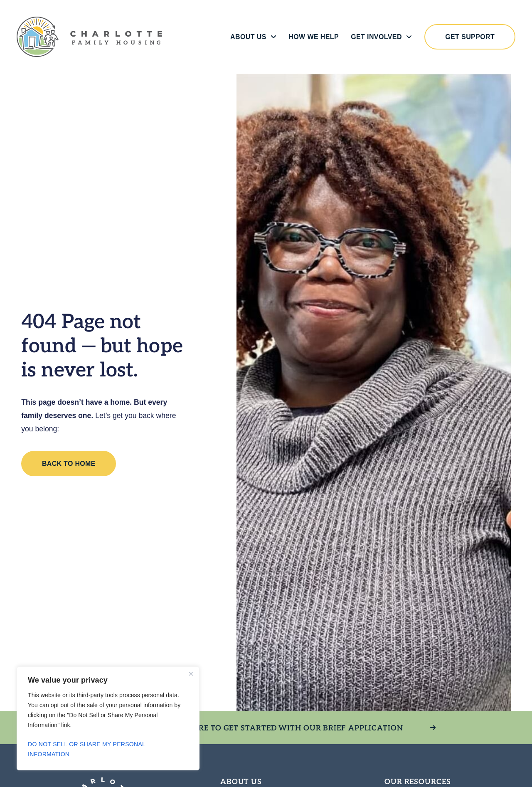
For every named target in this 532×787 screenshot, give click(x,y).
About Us (252, 37)
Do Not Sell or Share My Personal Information (87, 749)
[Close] (191, 673)
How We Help (312, 37)
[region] (108, 718)
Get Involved (380, 37)
